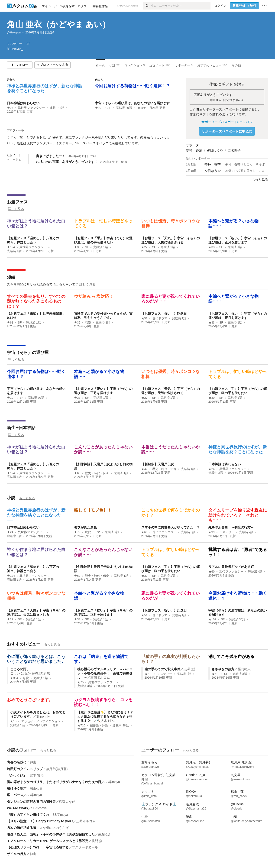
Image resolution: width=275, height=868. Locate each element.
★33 (212, 247)
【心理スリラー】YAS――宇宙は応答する (38, 847)
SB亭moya (112, 782)
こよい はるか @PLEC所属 (30, 673)
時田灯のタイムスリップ (25, 769)
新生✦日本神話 (21, 428)
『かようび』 (17, 775)
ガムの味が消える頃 (22, 828)
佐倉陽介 (104, 834)
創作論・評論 (99, 725)
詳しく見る (16, 209)
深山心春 (36, 788)
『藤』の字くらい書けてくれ (28, 815)
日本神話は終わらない (23, 103)
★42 (144, 469)
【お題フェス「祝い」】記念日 (164, 314)
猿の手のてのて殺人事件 (162, 669)
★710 (81, 725)
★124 (11, 247)
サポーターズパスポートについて (227, 122)
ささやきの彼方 (223, 669)
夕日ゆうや (215, 150)
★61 (10, 323)
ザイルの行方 (17, 854)
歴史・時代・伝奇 (97, 473)
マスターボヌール (85, 847)
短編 (11, 277)
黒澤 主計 (191, 669)
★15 (13, 721)
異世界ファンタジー (31, 108)
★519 (216, 674)
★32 (77, 323)
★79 (77, 532)
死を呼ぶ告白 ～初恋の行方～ (231, 527)
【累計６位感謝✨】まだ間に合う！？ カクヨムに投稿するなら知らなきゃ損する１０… (107, 716)
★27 (144, 247)
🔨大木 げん (106, 721)
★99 (212, 532)
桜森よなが (67, 802)
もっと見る (14, 160)
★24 (10, 108)
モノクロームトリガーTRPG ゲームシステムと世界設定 (48, 841)
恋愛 (88, 323)
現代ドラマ (160, 318)
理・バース (15, 795)
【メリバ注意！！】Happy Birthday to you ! (40, 821)
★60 (77, 473)
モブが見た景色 (85, 527)
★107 (99, 108)
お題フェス (17, 202)
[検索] (147, 6)
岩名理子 (234, 150)
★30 (77, 247)
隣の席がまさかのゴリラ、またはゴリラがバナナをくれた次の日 (54, 782)
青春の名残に (17, 762)
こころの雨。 (20, 669)
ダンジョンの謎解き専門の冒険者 (31, 802)
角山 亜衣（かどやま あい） (59, 24)
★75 (80, 682)
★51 (144, 318)
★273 (149, 674)
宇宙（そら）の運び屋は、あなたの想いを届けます (132, 103)
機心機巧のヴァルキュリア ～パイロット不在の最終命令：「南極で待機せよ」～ (105, 673)
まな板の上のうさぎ (54, 828)
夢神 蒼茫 (194, 150)
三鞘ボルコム (100, 677)
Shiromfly (43, 716)
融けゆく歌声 (17, 788)
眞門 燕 (97, 841)
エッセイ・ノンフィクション (41, 721)
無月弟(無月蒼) (57, 769)
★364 (14, 678)
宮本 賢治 (37, 775)
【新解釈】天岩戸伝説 (158, 464)
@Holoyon (14, 32)
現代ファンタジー (164, 532)
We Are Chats (17, 808)
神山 (33, 762)
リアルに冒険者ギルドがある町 (231, 567)
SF (109, 108)
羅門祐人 (244, 669)
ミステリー (227, 532)
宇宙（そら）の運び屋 (28, 353)
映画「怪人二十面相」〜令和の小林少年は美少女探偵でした (51, 834)
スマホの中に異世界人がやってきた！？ (171, 527)
